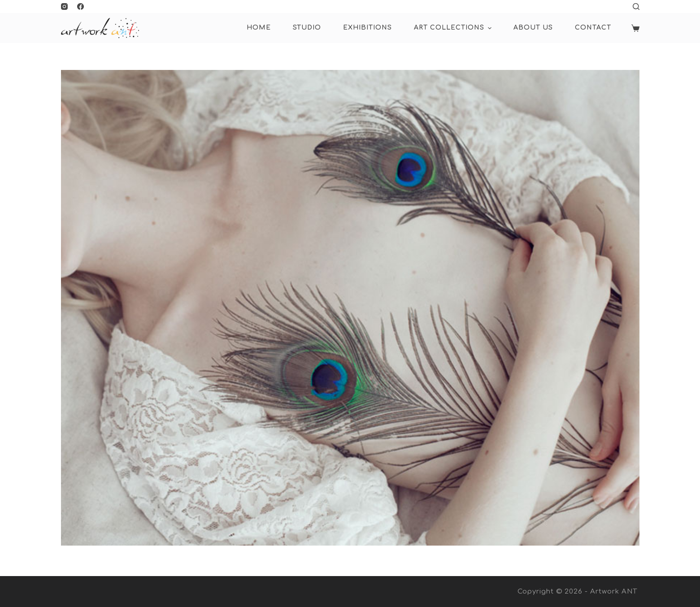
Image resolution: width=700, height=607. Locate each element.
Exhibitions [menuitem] (367, 28)
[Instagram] (64, 7)
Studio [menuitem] (307, 28)
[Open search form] (636, 7)
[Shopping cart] (635, 28)
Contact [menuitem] (593, 28)
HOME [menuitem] (259, 28)
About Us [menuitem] (533, 28)
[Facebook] (80, 7)
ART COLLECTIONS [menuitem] (454, 28)
